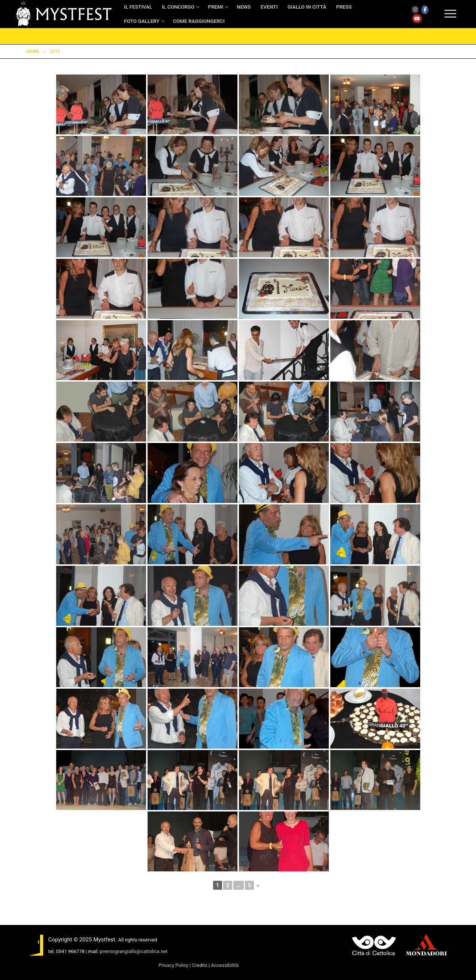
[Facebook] (425, 10)
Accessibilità (225, 965)
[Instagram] (415, 10)
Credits (200, 965)
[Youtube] (417, 19)
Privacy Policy (173, 965)
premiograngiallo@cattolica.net (134, 951)
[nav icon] (450, 14)
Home (33, 51)
